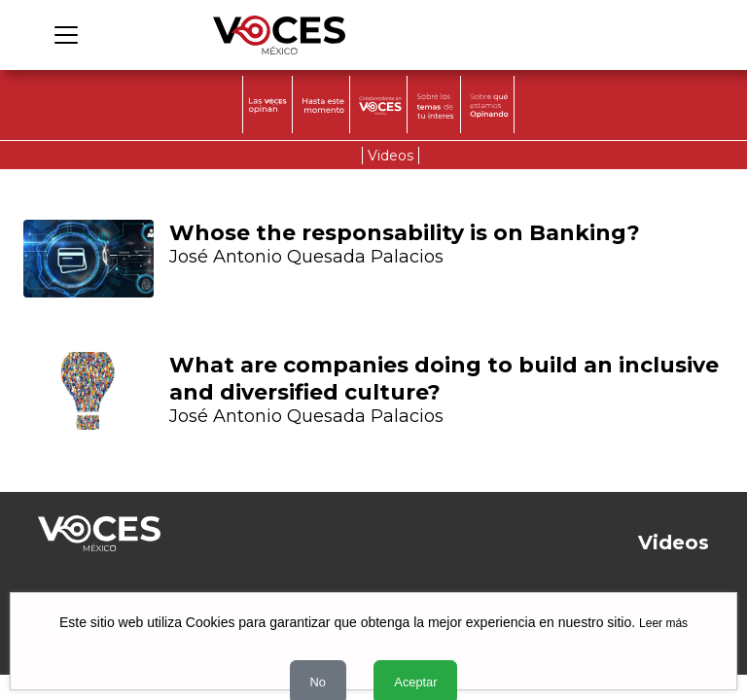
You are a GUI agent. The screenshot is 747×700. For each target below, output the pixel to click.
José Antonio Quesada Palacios (306, 257)
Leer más (663, 623)
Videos (391, 156)
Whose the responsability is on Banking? (405, 233)
